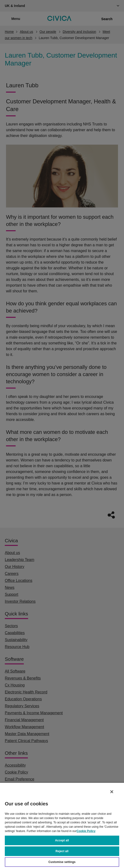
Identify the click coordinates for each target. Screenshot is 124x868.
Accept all (62, 840)
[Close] (112, 792)
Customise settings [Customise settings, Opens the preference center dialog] (62, 862)
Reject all (62, 851)
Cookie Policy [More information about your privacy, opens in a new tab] (86, 831)
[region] (62, 825)
